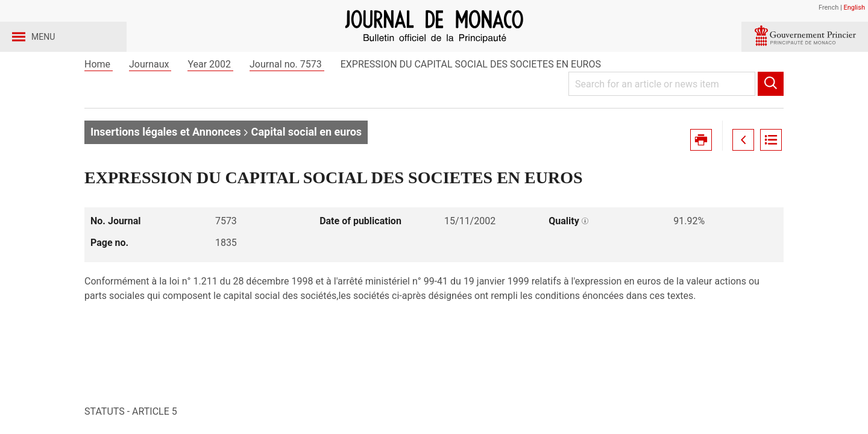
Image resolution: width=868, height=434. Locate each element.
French (829, 8)
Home (99, 96)
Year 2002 (210, 96)
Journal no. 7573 (287, 96)
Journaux (150, 96)
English (854, 8)
